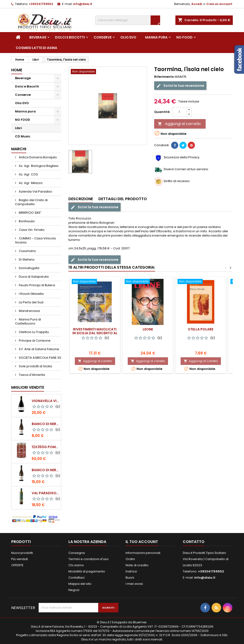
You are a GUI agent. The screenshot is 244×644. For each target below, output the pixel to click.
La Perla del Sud (31, 302)
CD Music (23, 136)
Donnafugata (29, 268)
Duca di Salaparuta (33, 277)
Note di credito (137, 565)
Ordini (130, 559)
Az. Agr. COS (28, 174)
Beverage (38, 37)
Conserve (103, 37)
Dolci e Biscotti (70, 37)
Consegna (77, 553)
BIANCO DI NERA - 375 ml (45, 424)
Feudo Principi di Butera (37, 285)
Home (17, 70)
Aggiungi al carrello (179, 124)
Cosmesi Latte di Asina (36, 48)
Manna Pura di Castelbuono (28, 321)
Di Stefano (26, 259)
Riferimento (164, 77)
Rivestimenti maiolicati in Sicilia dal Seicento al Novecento (95, 333)
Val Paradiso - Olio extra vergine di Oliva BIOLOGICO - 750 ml (45, 493)
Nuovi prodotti (22, 553)
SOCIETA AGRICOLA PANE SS (40, 358)
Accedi (197, 4)
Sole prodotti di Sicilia (35, 366)
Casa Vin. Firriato (31, 230)
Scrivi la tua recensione (180, 86)
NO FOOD (184, 37)
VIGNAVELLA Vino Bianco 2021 (45, 401)
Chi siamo (76, 565)
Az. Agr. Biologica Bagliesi (38, 166)
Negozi (74, 590)
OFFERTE (17, 565)
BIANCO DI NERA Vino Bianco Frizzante (45, 470)
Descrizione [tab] (81, 199)
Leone (148, 329)
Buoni (130, 578)
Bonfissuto (26, 221)
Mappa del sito (80, 584)
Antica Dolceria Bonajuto (38, 157)
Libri (18, 128)
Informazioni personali (143, 553)
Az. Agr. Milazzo (30, 183)
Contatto (194, 542)
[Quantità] (179, 112)
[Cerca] (128, 20)
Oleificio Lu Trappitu (33, 332)
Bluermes (140, 622)
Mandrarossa (29, 311)
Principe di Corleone (34, 341)
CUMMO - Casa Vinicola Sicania (35, 240)
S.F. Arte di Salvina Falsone (39, 349)
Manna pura (156, 37)
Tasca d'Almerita (32, 375)
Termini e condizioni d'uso (89, 559)
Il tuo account (142, 542)
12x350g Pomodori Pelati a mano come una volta (45, 447)
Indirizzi (131, 571)
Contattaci (76, 578)
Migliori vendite (28, 387)
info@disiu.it (83, 4)
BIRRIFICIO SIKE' (30, 213)
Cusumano (27, 251)
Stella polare (201, 329)
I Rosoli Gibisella (31, 294)
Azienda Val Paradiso (35, 191)
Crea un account (219, 4)
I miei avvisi (134, 584)
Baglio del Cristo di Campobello (31, 202)
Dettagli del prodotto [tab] (123, 199)
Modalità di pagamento (87, 571)
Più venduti (20, 559)
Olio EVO (128, 37)
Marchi (19, 149)
